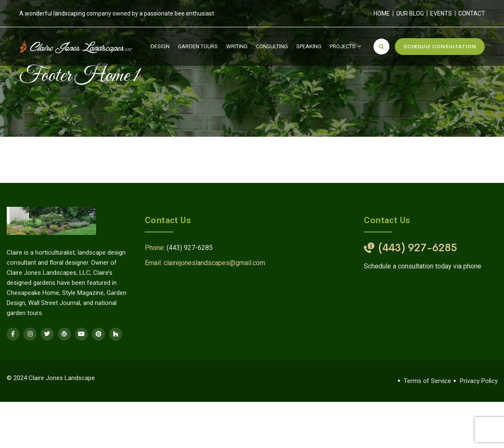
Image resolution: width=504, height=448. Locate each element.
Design (160, 46)
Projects (343, 46)
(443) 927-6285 (190, 248)
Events (441, 13)
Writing (237, 46)
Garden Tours (198, 46)
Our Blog (410, 13)
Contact (472, 13)
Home (382, 13)
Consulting (272, 46)
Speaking (309, 46)
